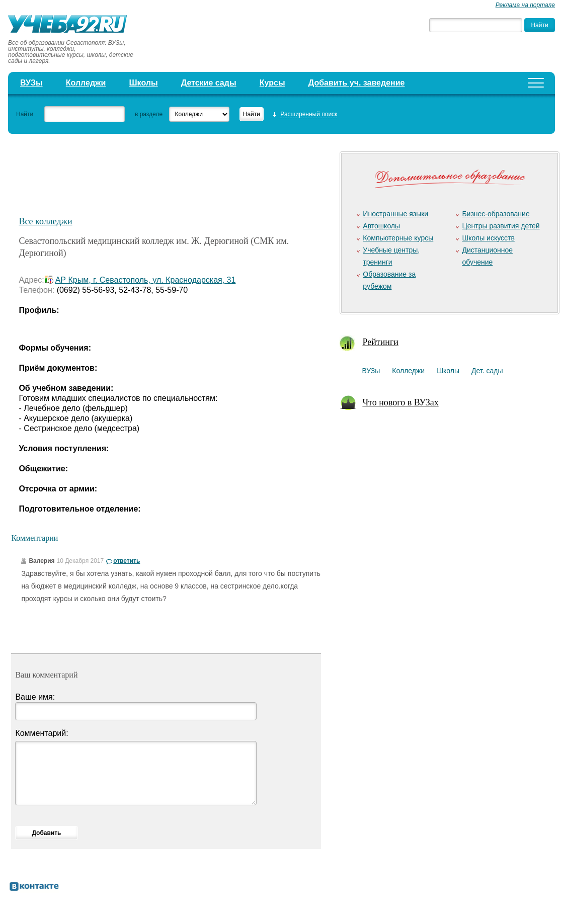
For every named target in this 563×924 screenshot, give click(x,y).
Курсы (272, 83)
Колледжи (86, 83)
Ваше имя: (35, 697)
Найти (25, 114)
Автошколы (381, 226)
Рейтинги (380, 342)
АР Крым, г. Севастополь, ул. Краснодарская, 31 (146, 280)
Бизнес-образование (496, 214)
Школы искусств (488, 238)
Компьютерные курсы (398, 238)
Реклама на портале (525, 5)
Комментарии (34, 538)
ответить (127, 561)
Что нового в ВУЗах (400, 402)
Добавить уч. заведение (357, 83)
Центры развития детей (501, 226)
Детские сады (209, 83)
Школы (144, 83)
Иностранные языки (395, 214)
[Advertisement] (194, 174)
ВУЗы (31, 83)
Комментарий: (42, 733)
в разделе (149, 114)
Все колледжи (45, 221)
